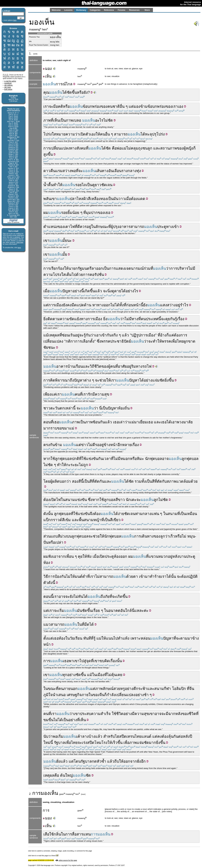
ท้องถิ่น (124, 408)
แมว (47, 624)
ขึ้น (74, 92)
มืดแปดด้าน (81, 305)
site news (8, 87)
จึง (92, 514)
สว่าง (67, 171)
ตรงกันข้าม (53, 445)
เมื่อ (128, 199)
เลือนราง (120, 171)
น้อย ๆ (77, 213)
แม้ (46, 335)
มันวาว (119, 199)
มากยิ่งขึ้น (157, 743)
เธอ (107, 213)
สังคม (81, 148)
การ (86, 275)
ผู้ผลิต (55, 481)
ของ (104, 106)
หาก (47, 459)
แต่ (131, 106)
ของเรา (172, 106)
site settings (8, 85)
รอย (79, 185)
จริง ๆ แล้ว (120, 335)
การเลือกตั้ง (85, 341)
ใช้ (53, 459)
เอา (98, 335)
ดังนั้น (48, 514)
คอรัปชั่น (97, 275)
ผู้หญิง (188, 148)
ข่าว (85, 445)
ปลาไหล (77, 199)
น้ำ (46, 185)
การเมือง (56, 305)
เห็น (47, 76)
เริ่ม (61, 611)
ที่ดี (77, 227)
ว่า (168, 268)
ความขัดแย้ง (70, 319)
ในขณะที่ (51, 689)
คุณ (46, 92)
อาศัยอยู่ (125, 366)
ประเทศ (152, 319)
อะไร (99, 120)
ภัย (107, 596)
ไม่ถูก (83, 465)
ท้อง (62, 638)
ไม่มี (192, 268)
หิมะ (140, 459)
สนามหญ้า (93, 520)
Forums (122, 10)
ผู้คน (112, 366)
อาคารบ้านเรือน (70, 366)
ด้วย (194, 481)
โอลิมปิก (179, 689)
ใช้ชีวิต (118, 714)
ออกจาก (130, 761)
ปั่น (46, 542)
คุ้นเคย (117, 675)
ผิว (86, 199)
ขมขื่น (48, 720)
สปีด (91, 743)
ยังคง (67, 305)
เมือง (100, 675)
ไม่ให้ (70, 576)
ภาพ (47, 120)
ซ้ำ (104, 761)
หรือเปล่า (56, 542)
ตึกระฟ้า (140, 689)
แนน (110, 638)
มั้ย (65, 240)
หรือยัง (82, 92)
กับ (164, 481)
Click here (20, 242)
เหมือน (191, 514)
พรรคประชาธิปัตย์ (116, 341)
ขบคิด (104, 661)
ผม (46, 213)
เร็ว (172, 536)
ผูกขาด (189, 341)
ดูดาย (116, 291)
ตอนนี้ (48, 596)
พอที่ (75, 171)
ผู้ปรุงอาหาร (121, 227)
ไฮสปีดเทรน (125, 736)
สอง (75, 481)
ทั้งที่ (123, 305)
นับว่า (48, 736)
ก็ (195, 148)
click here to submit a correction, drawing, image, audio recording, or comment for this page (60, 851)
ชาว (47, 408)
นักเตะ (131, 500)
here (19, 248)
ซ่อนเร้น (68, 335)
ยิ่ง (45, 319)
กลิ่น (57, 834)
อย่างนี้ (78, 291)
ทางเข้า (172, 227)
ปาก (94, 213)
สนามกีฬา (163, 689)
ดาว (47, 171)
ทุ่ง (139, 171)
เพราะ (136, 638)
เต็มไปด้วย (74, 275)
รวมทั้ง (140, 481)
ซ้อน (96, 422)
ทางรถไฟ (144, 366)
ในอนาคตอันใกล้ (118, 611)
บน (69, 536)
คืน (53, 171)
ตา (136, 576)
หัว (99, 761)
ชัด (69, 92)
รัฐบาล (59, 743)
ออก (124, 556)
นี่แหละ (138, 611)
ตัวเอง (91, 134)
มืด (87, 624)
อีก (120, 445)
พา (71, 661)
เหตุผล (54, 335)
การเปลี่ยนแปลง (57, 148)
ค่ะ (146, 611)
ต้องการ (181, 335)
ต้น (63, 775)
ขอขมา (63, 428)
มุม (88, 213)
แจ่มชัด (158, 380)
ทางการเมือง (92, 319)
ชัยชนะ (49, 347)
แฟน (155, 514)
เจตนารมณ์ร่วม (138, 268)
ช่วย (103, 380)
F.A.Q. (6, 75)
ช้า (146, 695)
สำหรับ (109, 736)
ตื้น (51, 185)
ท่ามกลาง (143, 514)
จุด (89, 661)
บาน (183, 556)
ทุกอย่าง (69, 675)
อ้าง (163, 335)
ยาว (98, 185)
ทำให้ (58, 185)
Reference (109, 10)
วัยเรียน (76, 638)
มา (46, 428)
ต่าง (88, 380)
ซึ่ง (99, 341)
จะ (51, 106)
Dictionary (81, 10)
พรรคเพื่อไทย (173, 341)
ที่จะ (177, 638)
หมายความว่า (68, 134)
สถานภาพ (169, 148)
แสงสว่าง (168, 305)
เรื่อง (135, 445)
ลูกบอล (110, 500)
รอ (97, 445)
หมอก (125, 459)
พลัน (47, 199)
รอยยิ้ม (67, 213)
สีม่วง (62, 536)
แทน (87, 834)
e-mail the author (10, 81)
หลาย (127, 445)
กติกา (70, 341)
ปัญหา (67, 291)
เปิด (82, 134)
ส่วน (47, 536)
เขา (54, 199)
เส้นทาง (102, 171)
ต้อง (134, 199)
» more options (9, 20)
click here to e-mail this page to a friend (43, 856)
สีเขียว (115, 520)
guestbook (8, 83)
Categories (95, 10)
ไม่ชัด (163, 500)
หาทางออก (101, 305)
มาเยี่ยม (141, 422)
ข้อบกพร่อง (92, 106)
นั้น (173, 576)
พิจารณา (62, 380)
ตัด (97, 481)
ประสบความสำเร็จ (95, 714)
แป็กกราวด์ (53, 520)
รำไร (184, 305)
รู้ (94, 638)
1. (31, 53)
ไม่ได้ (115, 305)
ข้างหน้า (111, 445)
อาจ (165, 459)
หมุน (191, 536)
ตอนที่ (48, 422)
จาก (62, 556)
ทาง (73, 148)
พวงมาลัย (185, 422)
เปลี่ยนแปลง (53, 341)
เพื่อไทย (71, 743)
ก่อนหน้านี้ (135, 305)
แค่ (171, 335)
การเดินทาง (144, 536)
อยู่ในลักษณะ (97, 227)
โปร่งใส (50, 134)
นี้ (160, 319)
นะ (69, 240)
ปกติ (75, 459)
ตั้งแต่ (48, 638)
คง (160, 736)
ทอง (104, 199)
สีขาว (120, 500)
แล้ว (98, 291)
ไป (116, 638)
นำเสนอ (59, 695)
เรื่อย (96, 611)
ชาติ (116, 106)
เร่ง (85, 743)
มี (54, 106)
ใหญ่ (69, 775)
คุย (80, 556)
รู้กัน (87, 335)
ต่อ (181, 736)
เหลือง (95, 199)
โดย (47, 481)
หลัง (176, 556)
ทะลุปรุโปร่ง (155, 134)
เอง (181, 106)
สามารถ (121, 134)
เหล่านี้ (70, 408)
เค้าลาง (82, 736)
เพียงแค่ (50, 394)
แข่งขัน (92, 459)
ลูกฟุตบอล (63, 459)
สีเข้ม (66, 520)
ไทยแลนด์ (143, 736)
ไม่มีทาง (131, 319)
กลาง (132, 171)
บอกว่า (65, 481)
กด (94, 761)
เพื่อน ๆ (71, 556)
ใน (63, 500)
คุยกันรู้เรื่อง (175, 319)
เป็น (63, 120)
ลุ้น (171, 736)
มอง (47, 69)
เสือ (46, 834)
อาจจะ (160, 714)
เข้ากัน (106, 335)
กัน (102, 422)
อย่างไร (132, 291)
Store (147, 10)
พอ (55, 736)
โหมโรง (101, 743)
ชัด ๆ (52, 465)
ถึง (72, 380)
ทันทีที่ (88, 638)
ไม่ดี (92, 445)
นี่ (100, 408)
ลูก (150, 148)
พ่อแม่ (122, 148)
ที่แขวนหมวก (157, 556)
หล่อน (145, 638)
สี (89, 199)
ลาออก (97, 268)
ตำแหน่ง (50, 227)
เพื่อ (126, 743)
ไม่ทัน (78, 596)
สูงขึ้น (48, 154)
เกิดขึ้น (89, 291)
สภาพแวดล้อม (179, 481)
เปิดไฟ (55, 500)
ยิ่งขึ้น (169, 380)
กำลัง (111, 695)
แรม (59, 171)
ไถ (84, 185)
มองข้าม (141, 106)
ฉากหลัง (175, 714)
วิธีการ (49, 576)
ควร (83, 227)
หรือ (66, 106)
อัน (111, 171)
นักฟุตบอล (154, 459)
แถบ (54, 536)
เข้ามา (144, 576)
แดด (141, 199)
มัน (80, 611)
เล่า (122, 422)
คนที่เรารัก (84, 394)
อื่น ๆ (124, 106)
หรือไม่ (181, 536)
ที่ (52, 120)
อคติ (59, 106)
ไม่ (106, 120)
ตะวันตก (57, 408)
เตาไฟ (70, 227)
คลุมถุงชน (139, 148)
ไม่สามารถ (104, 576)
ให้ (98, 134)
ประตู (162, 227)
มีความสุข (101, 394)
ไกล (69, 84)
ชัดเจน (107, 185)
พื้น (81, 520)
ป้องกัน (60, 576)
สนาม (70, 500)
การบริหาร (179, 268)
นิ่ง (110, 291)
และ (157, 148)
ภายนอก (70, 689)
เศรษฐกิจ (74, 695)
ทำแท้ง (124, 638)
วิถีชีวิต (96, 366)
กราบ (53, 428)
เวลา (107, 459)
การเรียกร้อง (54, 268)
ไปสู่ (83, 661)
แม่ (132, 422)
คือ (114, 148)
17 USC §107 (120, 865)
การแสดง (117, 268)
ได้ (65, 92)
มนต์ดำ (81, 576)
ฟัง (50, 556)
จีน (192, 689)
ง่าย (121, 514)
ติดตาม (54, 319)
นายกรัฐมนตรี (80, 268)
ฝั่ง (58, 761)
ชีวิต (192, 714)
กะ (68, 465)
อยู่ (178, 305)
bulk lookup (8, 89)
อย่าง (148, 380)
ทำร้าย (155, 576)
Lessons (68, 10)
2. (31, 794)
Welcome (56, 10)
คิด (53, 380)
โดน (77, 761)
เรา (46, 106)
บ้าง (92, 736)
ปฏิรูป (136, 335)
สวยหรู (119, 689)
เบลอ (77, 120)
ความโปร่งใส (54, 275)
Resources (134, 10)
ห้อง (117, 556)
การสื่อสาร (74, 834)
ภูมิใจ (48, 695)
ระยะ (75, 465)
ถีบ (117, 761)
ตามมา (186, 638)
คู (93, 185)
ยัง (145, 305)
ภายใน (87, 695)
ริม (134, 366)
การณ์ (61, 84)
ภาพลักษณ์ (104, 689)
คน (110, 106)
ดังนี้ (52, 583)
